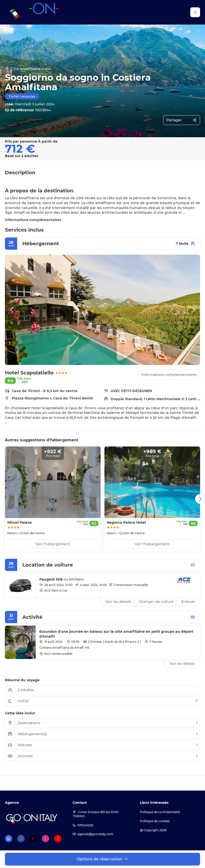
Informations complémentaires (33, 220)
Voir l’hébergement (53, 544)
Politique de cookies (155, 821)
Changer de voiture (156, 602)
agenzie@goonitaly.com (95, 834)
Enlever (188, 602)
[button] (12, 310)
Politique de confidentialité (160, 812)
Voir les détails (182, 664)
